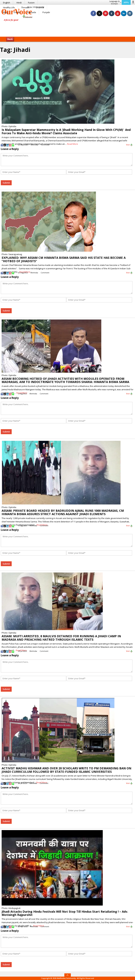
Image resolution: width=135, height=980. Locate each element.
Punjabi (46, 12)
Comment (45, 145)
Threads (25, 7)
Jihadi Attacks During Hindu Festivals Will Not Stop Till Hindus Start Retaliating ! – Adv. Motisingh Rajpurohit (65, 913)
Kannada (31, 12)
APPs (126, 2)
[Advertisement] (68, 27)
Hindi (19, 3)
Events (17, 12)
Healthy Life (9, 7)
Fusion (31, 3)
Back (10, 39)
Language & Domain (115, 2)
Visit (129, 145)
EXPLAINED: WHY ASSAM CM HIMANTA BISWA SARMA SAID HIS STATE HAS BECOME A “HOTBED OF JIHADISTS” (64, 259)
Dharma (40, 7)
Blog (5, 12)
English (7, 3)
